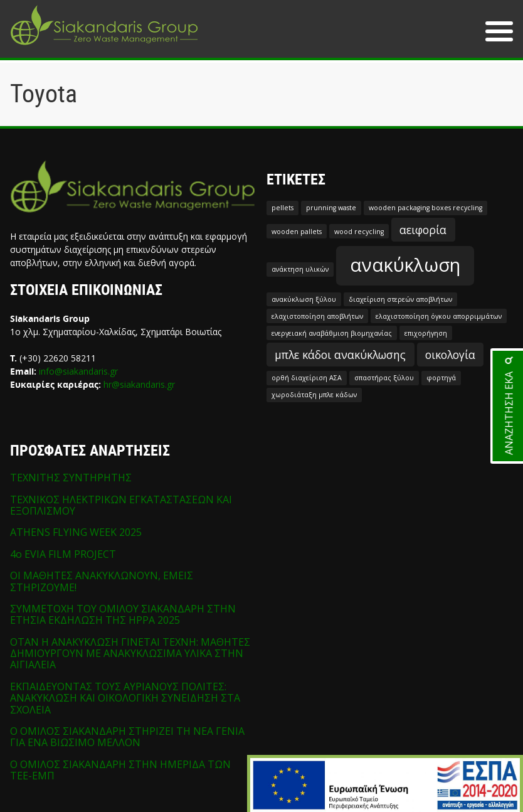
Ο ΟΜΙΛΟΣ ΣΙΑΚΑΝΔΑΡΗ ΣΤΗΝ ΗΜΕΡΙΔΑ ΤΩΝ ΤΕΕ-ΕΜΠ (120, 770)
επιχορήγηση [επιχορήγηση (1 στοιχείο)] (426, 333)
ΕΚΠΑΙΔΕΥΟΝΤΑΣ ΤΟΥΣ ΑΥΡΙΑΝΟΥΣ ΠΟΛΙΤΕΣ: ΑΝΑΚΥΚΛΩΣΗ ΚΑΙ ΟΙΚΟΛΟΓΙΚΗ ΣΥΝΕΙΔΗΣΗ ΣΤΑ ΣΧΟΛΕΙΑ (125, 698)
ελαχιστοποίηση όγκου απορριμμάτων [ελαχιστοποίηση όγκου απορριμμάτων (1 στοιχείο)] (439, 316)
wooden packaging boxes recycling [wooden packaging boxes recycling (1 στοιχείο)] (425, 208)
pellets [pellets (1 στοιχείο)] (283, 208)
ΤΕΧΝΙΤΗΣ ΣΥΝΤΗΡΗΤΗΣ (71, 478)
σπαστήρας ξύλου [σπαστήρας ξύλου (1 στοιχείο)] (384, 378)
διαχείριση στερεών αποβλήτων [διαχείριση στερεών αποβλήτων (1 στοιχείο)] (400, 299)
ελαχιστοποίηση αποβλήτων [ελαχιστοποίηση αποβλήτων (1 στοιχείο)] (317, 316)
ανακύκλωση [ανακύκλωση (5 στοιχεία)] (405, 265)
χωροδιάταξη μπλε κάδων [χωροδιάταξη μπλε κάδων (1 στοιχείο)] (314, 395)
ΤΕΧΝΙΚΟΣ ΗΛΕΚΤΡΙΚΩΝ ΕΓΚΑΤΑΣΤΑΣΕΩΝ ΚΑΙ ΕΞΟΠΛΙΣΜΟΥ (121, 505)
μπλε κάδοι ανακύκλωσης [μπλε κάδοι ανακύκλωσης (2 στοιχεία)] (340, 355)
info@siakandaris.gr (78, 371)
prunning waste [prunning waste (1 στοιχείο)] (331, 208)
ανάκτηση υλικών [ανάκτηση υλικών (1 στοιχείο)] (300, 269)
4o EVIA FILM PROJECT (63, 554)
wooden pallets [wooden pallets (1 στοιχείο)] (297, 232)
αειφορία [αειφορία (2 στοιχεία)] (423, 230)
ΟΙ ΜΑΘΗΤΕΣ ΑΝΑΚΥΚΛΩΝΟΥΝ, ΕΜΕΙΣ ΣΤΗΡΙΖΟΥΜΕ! (102, 581)
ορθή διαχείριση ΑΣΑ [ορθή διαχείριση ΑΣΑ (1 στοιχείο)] (307, 378)
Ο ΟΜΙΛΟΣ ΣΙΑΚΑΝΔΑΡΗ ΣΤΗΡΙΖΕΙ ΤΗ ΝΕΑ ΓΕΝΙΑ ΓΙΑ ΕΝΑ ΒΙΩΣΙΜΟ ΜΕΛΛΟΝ (127, 737)
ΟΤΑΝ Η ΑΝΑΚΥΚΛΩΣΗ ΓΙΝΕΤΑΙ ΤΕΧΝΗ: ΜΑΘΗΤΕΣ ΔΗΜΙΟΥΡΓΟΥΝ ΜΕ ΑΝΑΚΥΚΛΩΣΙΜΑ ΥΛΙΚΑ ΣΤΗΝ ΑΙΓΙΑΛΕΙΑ (130, 654)
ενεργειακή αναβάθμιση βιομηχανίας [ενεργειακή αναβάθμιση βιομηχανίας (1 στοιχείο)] (332, 333)
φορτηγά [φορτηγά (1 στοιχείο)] (441, 378)
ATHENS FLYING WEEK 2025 (76, 532)
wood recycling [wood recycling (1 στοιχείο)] (359, 232)
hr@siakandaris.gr (139, 384)
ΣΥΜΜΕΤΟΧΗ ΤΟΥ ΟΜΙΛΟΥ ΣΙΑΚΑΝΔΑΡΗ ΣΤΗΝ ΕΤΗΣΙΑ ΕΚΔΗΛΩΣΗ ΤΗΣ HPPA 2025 (123, 614)
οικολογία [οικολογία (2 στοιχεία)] (450, 355)
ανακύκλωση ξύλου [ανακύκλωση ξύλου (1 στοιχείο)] (304, 299)
